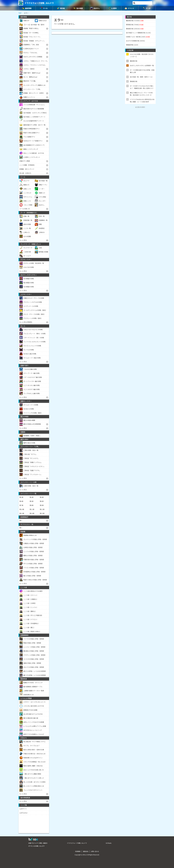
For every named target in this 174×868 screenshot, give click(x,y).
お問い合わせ (95, 851)
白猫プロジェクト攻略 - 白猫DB (38, 843)
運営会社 (86, 851)
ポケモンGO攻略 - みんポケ (36, 846)
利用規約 (78, 851)
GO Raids (109, 843)
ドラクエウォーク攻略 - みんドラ (39, 3)
